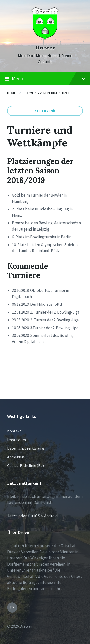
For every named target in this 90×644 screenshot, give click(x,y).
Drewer (45, 48)
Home (12, 93)
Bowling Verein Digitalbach (48, 93)
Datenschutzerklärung (26, 448)
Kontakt (14, 431)
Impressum (17, 440)
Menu (45, 79)
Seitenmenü (45, 111)
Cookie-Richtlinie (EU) (26, 465)
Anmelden (16, 457)
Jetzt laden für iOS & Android (33, 516)
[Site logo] (45, 39)
